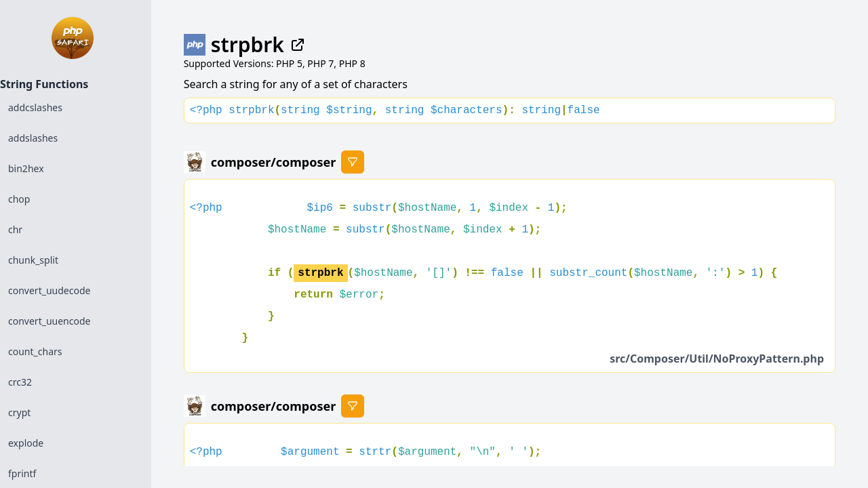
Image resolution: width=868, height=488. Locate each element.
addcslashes (35, 107)
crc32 (20, 382)
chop (19, 199)
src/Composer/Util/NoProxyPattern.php (717, 359)
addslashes (33, 138)
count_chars (35, 351)
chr (15, 229)
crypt (19, 412)
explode (26, 443)
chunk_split (33, 260)
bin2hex (26, 168)
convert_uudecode (49, 290)
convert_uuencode (49, 321)
